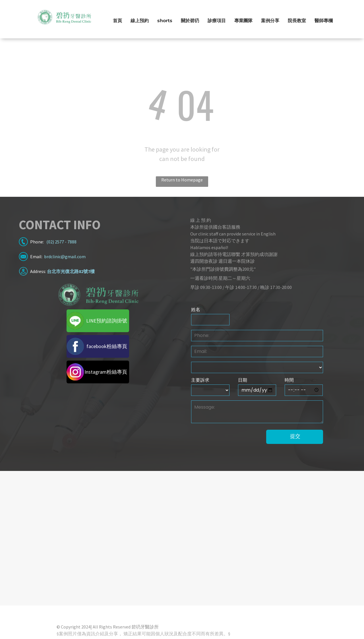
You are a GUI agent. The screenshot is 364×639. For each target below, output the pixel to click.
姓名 (196, 310)
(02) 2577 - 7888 (61, 242)
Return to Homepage (182, 180)
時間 (289, 380)
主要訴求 (200, 380)
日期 (243, 380)
